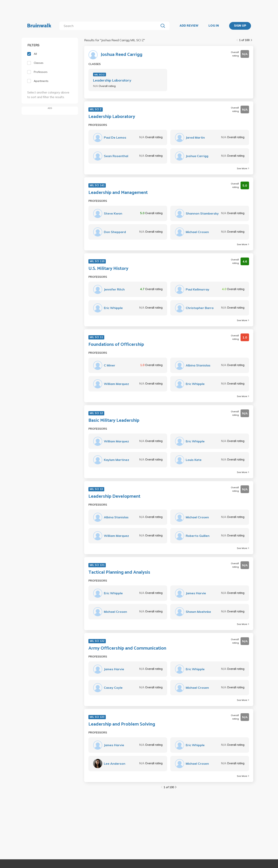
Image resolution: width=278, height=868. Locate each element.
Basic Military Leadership (114, 421)
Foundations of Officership (116, 345)
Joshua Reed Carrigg (122, 55)
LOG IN (214, 26)
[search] (110, 26)
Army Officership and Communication (127, 648)
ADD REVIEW (189, 26)
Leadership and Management (118, 193)
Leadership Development (114, 497)
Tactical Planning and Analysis (119, 572)
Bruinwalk (39, 26)
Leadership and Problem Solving (122, 724)
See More (243, 168)
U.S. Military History (108, 269)
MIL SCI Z (100, 75)
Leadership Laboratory (112, 80)
